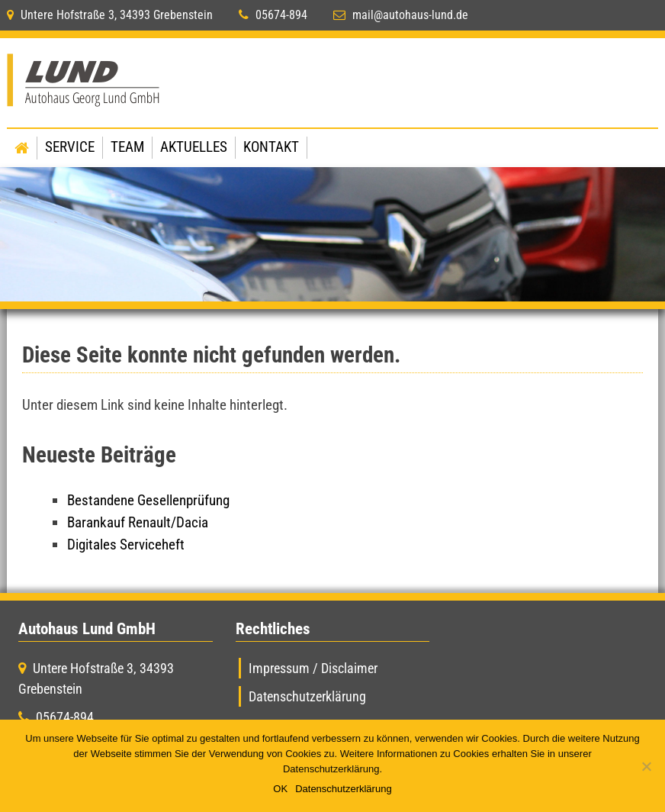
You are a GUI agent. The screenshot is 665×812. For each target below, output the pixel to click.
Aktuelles (194, 147)
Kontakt (271, 147)
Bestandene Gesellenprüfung (148, 500)
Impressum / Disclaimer (313, 668)
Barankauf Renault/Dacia (138, 522)
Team (127, 147)
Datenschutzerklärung (307, 696)
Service (70, 147)
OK (280, 789)
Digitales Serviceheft (126, 545)
